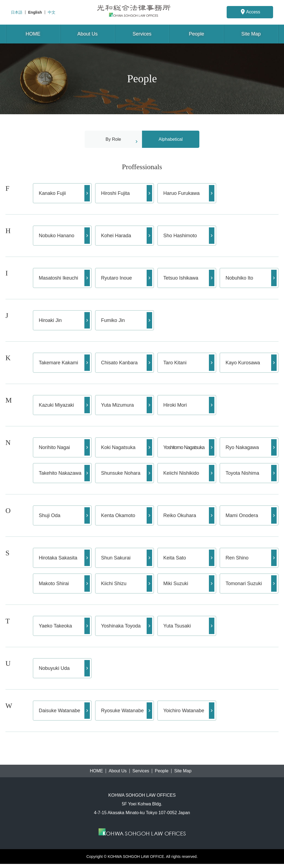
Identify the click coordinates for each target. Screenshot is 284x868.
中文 (52, 12)
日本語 (17, 12)
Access (250, 12)
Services (142, 34)
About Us (87, 34)
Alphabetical (171, 141)
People (197, 34)
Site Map (251, 34)
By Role (113, 141)
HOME (33, 34)
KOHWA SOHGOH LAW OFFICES (142, 12)
